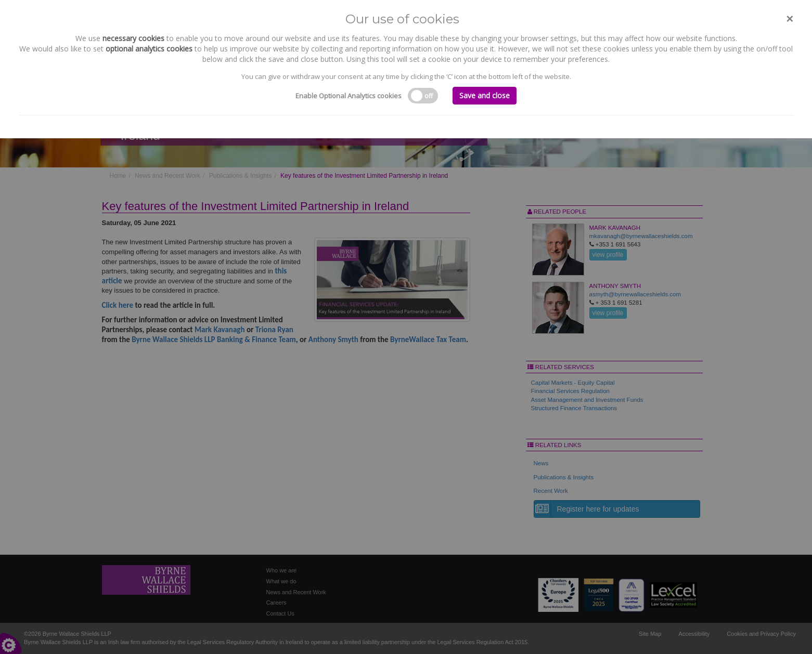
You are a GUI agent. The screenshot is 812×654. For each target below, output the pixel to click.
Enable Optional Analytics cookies (349, 96)
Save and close (485, 95)
